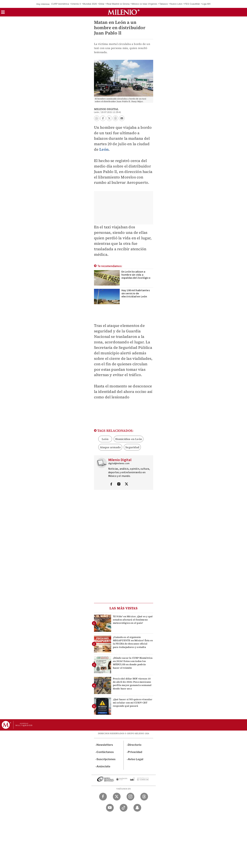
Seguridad (132, 447)
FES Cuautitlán (192, 4)
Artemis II (76, 4)
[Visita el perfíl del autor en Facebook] (111, 484)
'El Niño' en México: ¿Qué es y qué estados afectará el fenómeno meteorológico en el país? (133, 620)
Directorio (135, 745)
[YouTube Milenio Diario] (110, 808)
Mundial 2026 (90, 4)
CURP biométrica (60, 4)
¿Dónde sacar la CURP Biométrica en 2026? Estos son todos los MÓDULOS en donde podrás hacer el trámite (133, 663)
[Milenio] (124, 12)
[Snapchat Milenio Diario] (137, 808)
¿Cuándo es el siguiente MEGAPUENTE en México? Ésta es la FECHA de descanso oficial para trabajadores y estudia (133, 642)
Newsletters (105, 745)
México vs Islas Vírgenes (145, 4)
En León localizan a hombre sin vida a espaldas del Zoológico (136, 275)
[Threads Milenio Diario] (144, 797)
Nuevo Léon (176, 4)
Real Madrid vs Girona (118, 4)
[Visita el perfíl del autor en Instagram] (119, 484)
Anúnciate (103, 766)
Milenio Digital (106, 109)
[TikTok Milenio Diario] (124, 808)
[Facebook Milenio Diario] (103, 797)
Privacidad (135, 752)
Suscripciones (106, 759)
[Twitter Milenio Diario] (117, 797)
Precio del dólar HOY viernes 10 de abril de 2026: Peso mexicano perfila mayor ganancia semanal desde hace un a (132, 684)
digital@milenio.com (119, 463)
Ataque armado (110, 447)
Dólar (102, 4)
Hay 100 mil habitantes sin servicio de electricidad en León (136, 293)
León (104, 149)
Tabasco (164, 4)
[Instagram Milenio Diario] (130, 797)
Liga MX (206, 4)
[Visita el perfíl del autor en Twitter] (126, 484)
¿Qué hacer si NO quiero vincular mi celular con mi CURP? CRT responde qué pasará (133, 703)
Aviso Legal (136, 759)
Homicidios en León (129, 439)
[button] (3, 13)
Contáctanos (105, 752)
